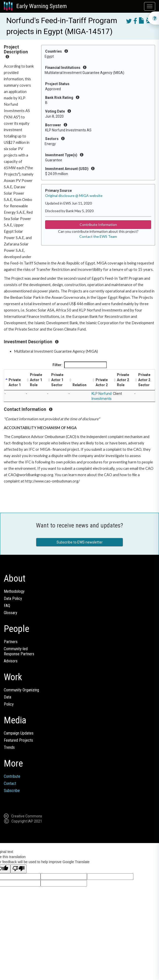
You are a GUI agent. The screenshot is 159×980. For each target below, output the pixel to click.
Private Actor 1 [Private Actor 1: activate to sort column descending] (15, 382)
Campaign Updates (19, 733)
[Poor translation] (19, 869)
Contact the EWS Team (98, 236)
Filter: (80, 365)
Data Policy (13, 598)
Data (7, 697)
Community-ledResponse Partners (19, 651)
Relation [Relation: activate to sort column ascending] (79, 385)
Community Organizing (21, 690)
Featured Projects (18, 740)
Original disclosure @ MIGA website (74, 196)
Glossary (11, 613)
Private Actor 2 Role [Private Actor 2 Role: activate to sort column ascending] (123, 380)
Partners (11, 642)
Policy (9, 704)
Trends (9, 747)
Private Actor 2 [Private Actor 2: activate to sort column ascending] (102, 382)
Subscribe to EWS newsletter (80, 542)
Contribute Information (98, 224)
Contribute (12, 776)
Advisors (11, 661)
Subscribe (12, 791)
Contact (10, 783)
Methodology (14, 591)
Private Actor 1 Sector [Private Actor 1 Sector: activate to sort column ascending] (57, 380)
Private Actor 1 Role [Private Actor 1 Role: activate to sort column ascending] (36, 380)
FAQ (7, 606)
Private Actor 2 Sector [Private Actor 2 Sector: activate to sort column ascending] (144, 380)
